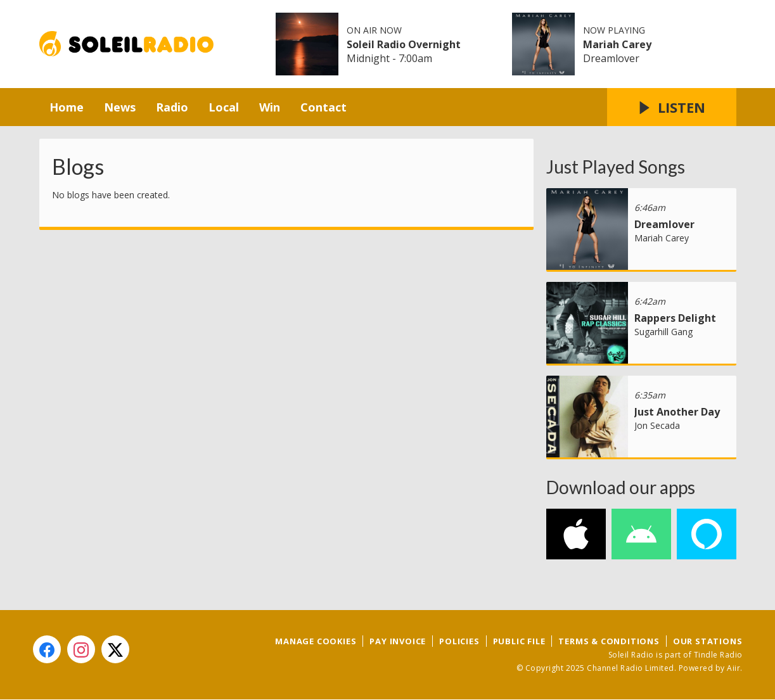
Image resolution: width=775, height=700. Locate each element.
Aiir (733, 668)
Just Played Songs (616, 167)
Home (67, 107)
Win (270, 107)
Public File (519, 641)
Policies (459, 641)
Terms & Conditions (609, 641)
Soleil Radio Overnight (404, 44)
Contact (323, 107)
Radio (172, 107)
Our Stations (708, 641)
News (120, 107)
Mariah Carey (617, 44)
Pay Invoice (398, 641)
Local (224, 107)
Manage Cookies (316, 641)
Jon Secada (657, 425)
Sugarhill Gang (663, 332)
